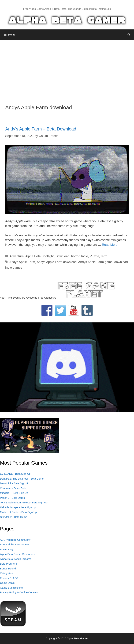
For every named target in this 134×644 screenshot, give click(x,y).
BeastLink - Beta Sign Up (15, 483)
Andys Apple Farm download (57, 262)
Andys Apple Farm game (95, 262)
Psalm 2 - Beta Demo (12, 498)
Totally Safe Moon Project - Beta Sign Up (24, 502)
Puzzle (94, 256)
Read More (110, 245)
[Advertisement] (67, 70)
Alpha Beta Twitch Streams (16, 559)
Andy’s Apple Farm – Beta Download (41, 129)
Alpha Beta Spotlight (40, 256)
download (121, 262)
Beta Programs (9, 564)
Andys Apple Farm (22, 262)
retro (104, 256)
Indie (85, 256)
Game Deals (7, 583)
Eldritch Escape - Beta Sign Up (18, 507)
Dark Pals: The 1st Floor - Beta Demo (22, 479)
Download (62, 256)
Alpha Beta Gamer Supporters (18, 554)
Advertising (6, 549)
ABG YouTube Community (15, 540)
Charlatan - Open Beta (13, 488)
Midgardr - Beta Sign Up (14, 493)
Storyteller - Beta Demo (14, 517)
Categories (6, 573)
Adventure (17, 256)
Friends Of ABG (9, 578)
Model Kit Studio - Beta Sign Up (18, 512)
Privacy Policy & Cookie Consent (19, 592)
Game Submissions (11, 588)
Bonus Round (8, 568)
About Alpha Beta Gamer (14, 544)
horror (75, 256)
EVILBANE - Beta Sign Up (15, 474)
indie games (14, 268)
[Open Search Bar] (129, 35)
